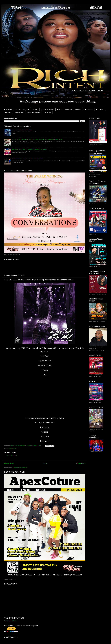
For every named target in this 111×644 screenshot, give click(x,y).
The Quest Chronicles (22, 109)
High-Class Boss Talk (34, 112)
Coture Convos (88, 109)
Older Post (81, 463)
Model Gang (100, 109)
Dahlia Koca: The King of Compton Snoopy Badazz (28, 159)
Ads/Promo (69, 109)
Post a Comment (12, 456)
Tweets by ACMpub (10, 621)
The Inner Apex (19, 112)
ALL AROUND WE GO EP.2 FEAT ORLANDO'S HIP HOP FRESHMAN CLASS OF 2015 (37, 139)
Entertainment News (48, 109)
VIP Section (47, 112)
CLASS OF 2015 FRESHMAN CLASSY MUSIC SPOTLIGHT (30, 149)
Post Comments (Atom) (20, 467)
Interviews (35, 109)
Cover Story (8, 112)
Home (45, 463)
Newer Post (9, 463)
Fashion (78, 109)
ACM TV (60, 109)
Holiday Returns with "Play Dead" (22, 130)
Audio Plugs (8, 109)
